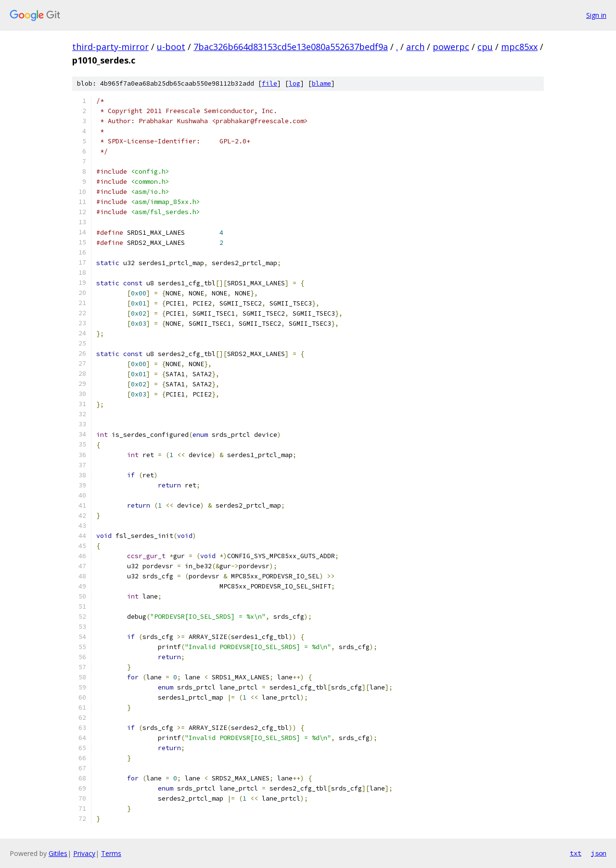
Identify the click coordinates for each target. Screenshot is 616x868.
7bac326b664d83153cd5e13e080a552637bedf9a (291, 47)
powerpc (451, 47)
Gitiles (58, 853)
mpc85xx (519, 47)
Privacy (84, 853)
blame (321, 83)
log (295, 83)
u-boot (171, 47)
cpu (485, 47)
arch (415, 47)
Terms (111, 853)
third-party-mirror (110, 47)
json (599, 853)
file (269, 83)
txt (576, 853)
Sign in (596, 15)
